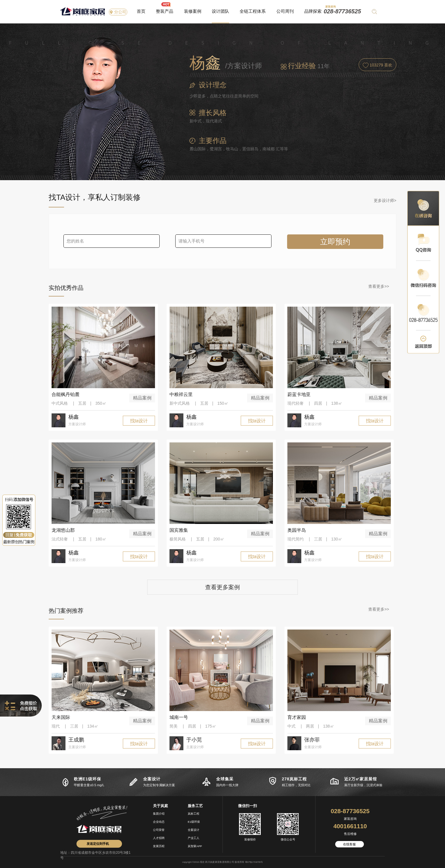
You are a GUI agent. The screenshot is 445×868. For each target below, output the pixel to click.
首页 (141, 11)
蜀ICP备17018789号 (254, 862)
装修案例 (193, 11)
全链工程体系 (253, 11)
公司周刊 (285, 11)
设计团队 (220, 11)
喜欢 (378, 65)
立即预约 (335, 242)
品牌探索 (313, 11)
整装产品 (165, 11)
